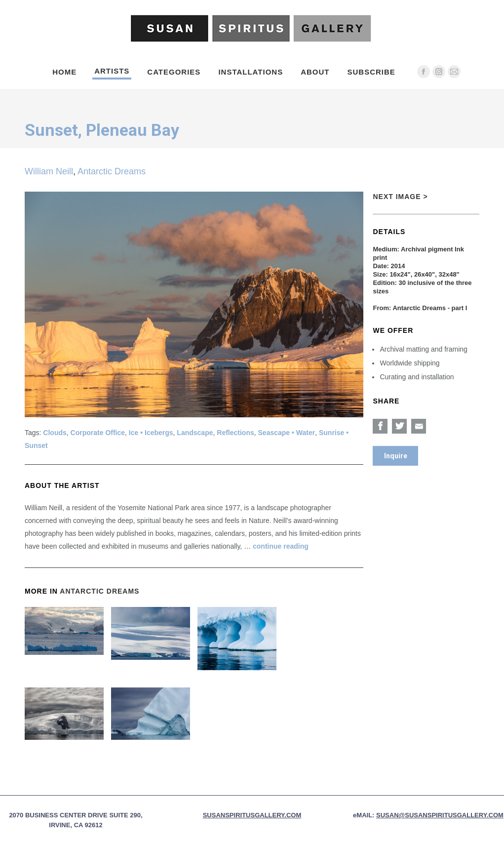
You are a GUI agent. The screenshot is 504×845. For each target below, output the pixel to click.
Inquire (396, 456)
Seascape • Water (287, 433)
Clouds (55, 433)
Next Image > (400, 197)
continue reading (281, 546)
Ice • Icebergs (151, 433)
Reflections (235, 433)
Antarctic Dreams (112, 171)
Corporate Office (98, 433)
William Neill (49, 171)
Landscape (195, 433)
